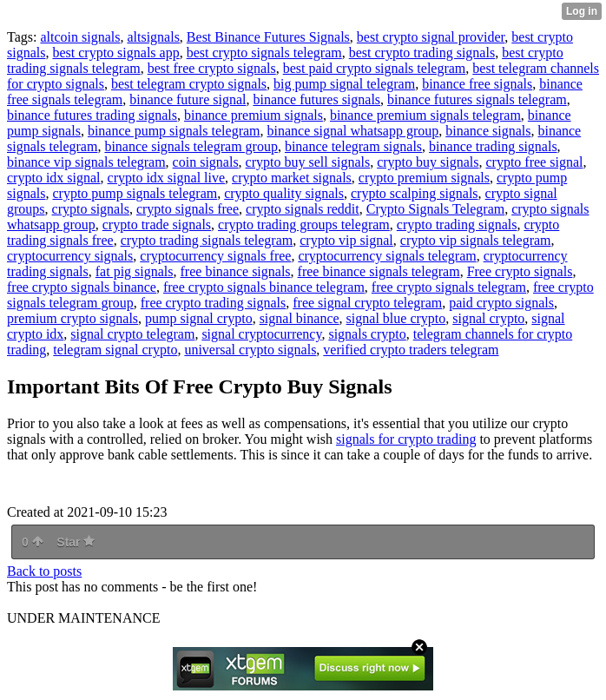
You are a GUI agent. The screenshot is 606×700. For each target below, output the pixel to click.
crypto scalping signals (415, 193)
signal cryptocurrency (261, 334)
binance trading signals (493, 146)
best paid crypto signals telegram (375, 68)
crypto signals (91, 209)
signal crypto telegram (132, 334)
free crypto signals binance (82, 287)
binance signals (488, 131)
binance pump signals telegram (174, 131)
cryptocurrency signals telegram (387, 256)
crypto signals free (188, 209)
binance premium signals (254, 115)
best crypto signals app (115, 53)
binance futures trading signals (92, 115)
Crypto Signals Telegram (435, 209)
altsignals (153, 37)
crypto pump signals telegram (135, 193)
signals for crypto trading (406, 439)
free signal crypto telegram (367, 303)
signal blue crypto (396, 318)
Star (76, 542)
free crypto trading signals (214, 303)
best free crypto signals (212, 68)
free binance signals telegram (379, 271)
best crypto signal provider (431, 37)
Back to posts (44, 571)
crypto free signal (534, 162)
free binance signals (236, 271)
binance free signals (477, 84)
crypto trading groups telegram (304, 225)
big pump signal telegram (344, 84)
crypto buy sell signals (308, 162)
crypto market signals (292, 178)
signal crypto (488, 318)
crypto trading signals (457, 225)
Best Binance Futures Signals (268, 37)
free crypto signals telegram (449, 287)
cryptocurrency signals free (215, 256)
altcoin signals (80, 37)
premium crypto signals (72, 318)
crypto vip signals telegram (476, 240)
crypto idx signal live (167, 178)
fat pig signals (135, 271)
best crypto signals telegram (264, 53)
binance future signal (188, 99)
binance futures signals (316, 99)
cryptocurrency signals (70, 256)
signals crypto (367, 334)
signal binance (300, 318)
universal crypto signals (250, 350)
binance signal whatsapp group (353, 131)
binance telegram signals (353, 146)
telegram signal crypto (115, 350)
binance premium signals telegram (425, 115)
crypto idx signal (54, 178)
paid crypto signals (501, 303)
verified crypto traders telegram (411, 350)
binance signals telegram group (191, 146)
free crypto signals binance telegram (264, 287)
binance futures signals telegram (477, 99)
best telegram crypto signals (189, 84)
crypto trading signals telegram (207, 240)
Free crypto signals (520, 271)
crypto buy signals (428, 162)
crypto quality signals (284, 193)
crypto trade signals (157, 225)
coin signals (206, 162)
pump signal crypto (199, 318)
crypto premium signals (424, 178)
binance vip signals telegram (86, 162)
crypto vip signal (346, 240)
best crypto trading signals (422, 53)
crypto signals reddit (303, 209)
